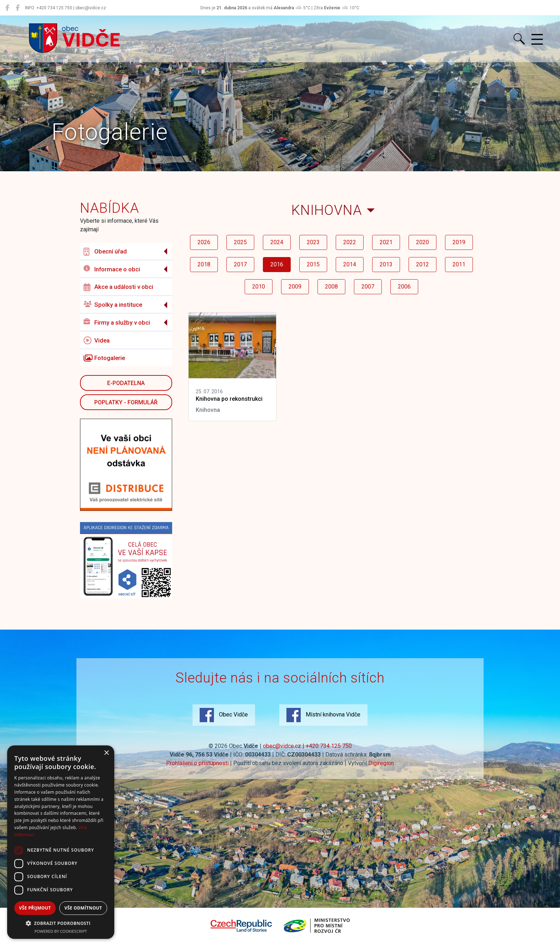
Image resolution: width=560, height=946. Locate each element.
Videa (97, 340)
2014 (350, 264)
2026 (204, 242)
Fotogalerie (104, 358)
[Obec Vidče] (7, 8)
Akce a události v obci (118, 287)
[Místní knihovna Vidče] (18, 8)
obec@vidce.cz (282, 746)
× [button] (106, 753)
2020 (422, 242)
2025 (240, 242)
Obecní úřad (105, 252)
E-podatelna (126, 383)
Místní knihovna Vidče (323, 715)
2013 (386, 264)
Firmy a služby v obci (117, 322)
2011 (459, 264)
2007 (368, 287)
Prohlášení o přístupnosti (197, 763)
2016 (277, 264)
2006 (404, 287)
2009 (295, 287)
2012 (422, 264)
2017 (240, 264)
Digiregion (381, 763)
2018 (204, 264)
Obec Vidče (224, 715)
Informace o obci (112, 269)
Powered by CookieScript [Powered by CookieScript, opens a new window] (61, 931)
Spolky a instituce (113, 305)
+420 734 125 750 (329, 746)
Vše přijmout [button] (35, 908)
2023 (313, 242)
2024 (277, 242)
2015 (313, 264)
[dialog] (61, 842)
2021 (386, 242)
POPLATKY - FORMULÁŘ (126, 402)
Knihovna (327, 210)
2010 (259, 287)
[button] (61, 923)
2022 (350, 242)
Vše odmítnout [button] (83, 908)
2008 (331, 287)
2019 (459, 242)
